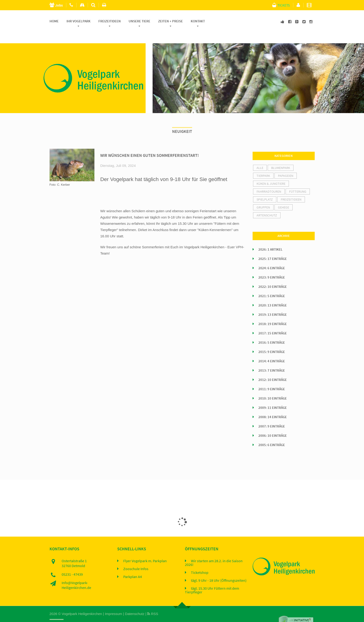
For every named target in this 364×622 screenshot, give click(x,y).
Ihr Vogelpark (78, 21)
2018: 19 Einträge (273, 313)
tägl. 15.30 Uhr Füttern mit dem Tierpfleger (212, 579)
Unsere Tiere (139, 21)
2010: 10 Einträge (273, 388)
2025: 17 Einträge (273, 248)
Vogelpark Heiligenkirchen (82, 603)
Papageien (286, 165)
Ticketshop (200, 562)
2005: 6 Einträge (272, 434)
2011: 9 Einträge (272, 378)
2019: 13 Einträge (273, 304)
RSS (153, 603)
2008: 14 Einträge (273, 406)
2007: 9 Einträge (272, 416)
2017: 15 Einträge (273, 323)
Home (54, 21)
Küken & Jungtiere (271, 173)
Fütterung (298, 181)
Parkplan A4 (133, 566)
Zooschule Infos (136, 558)
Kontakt (198, 21)
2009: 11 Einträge (273, 397)
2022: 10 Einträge (273, 276)
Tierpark (263, 165)
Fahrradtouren (269, 181)
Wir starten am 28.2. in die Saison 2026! (214, 552)
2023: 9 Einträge (272, 267)
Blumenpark (281, 157)
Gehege (284, 197)
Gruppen (263, 197)
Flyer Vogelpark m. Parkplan (145, 550)
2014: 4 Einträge (272, 350)
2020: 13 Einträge (273, 295)
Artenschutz (267, 205)
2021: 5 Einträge (272, 285)
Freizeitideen (110, 21)
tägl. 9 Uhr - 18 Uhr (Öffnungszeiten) (219, 570)
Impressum (114, 603)
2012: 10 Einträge (273, 369)
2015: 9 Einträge (272, 341)
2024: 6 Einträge (272, 257)
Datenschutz (135, 603)
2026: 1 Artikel (270, 239)
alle (260, 157)
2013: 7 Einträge (272, 360)
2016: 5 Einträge (272, 332)
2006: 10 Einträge (273, 425)
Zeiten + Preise (170, 21)
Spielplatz (265, 189)
